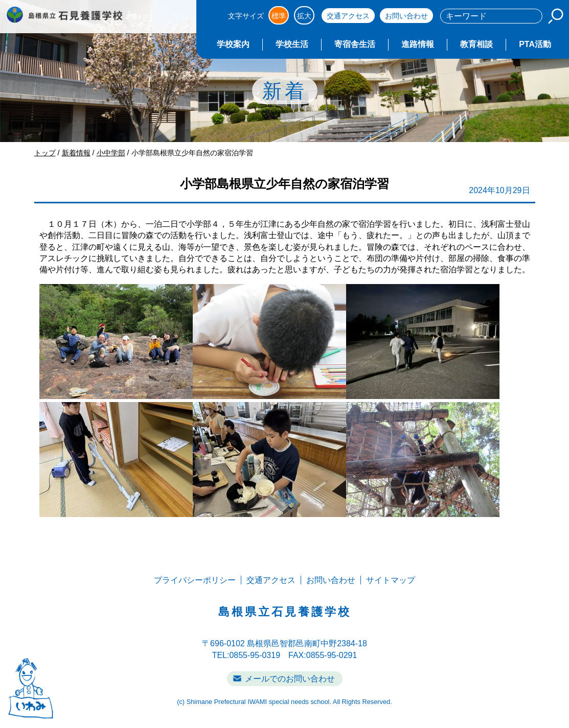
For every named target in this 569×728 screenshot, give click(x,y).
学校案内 (233, 44)
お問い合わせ (406, 16)
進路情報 (418, 44)
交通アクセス (348, 16)
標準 (279, 16)
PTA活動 (535, 44)
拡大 (304, 16)
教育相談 (476, 44)
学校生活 (292, 44)
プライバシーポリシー (195, 580)
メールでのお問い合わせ (290, 679)
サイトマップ (391, 580)
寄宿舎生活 (355, 44)
